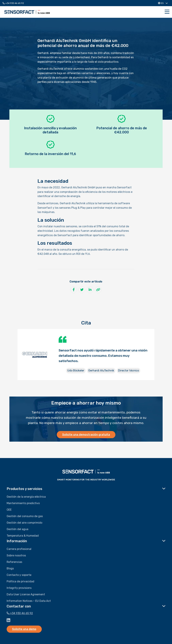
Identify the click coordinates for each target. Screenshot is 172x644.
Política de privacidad (20, 581)
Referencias (14, 562)
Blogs (10, 568)
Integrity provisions (19, 588)
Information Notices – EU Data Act (29, 601)
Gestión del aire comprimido (24, 523)
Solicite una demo (24, 629)
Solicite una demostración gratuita (86, 435)
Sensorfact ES (27, 12)
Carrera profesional (19, 549)
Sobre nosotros (16, 555)
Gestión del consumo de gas (25, 516)
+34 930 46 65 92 (13, 3)
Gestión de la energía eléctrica (26, 497)
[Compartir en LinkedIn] (90, 290)
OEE (9, 510)
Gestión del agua (17, 529)
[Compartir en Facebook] (74, 290)
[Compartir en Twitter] (82, 290)
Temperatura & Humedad (23, 536)
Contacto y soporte (19, 575)
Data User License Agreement (26, 594)
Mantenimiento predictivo (23, 503)
